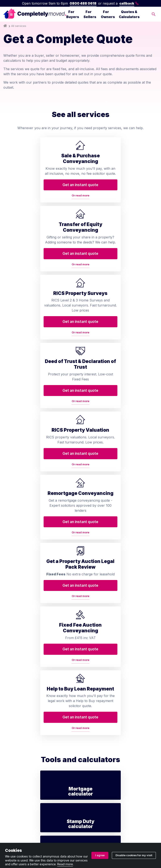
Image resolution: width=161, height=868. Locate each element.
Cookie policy (143, 842)
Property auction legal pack (38, 741)
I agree (100, 855)
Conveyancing (39, 660)
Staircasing (37, 795)
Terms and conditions (20, 842)
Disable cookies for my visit (134, 855)
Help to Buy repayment (38, 770)
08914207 (126, 829)
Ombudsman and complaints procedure (98, 842)
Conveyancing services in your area (77, 726)
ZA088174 (43, 834)
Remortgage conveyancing (39, 725)
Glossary (71, 713)
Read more (65, 864)
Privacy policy (52, 842)
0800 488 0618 (83, 3)
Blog (68, 696)
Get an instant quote (39, 216)
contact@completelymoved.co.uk (131, 716)
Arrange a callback (72, 685)
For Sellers (90, 14)
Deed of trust (39, 696)
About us (71, 666)
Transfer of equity (37, 671)
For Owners (108, 14)
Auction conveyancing (39, 757)
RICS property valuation (35, 709)
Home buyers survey (39, 685)
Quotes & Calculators (129, 14)
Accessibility (74, 748)
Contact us (73, 674)
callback (129, 3)
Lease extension (36, 784)
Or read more (39, 232)
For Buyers (73, 14)
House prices (75, 740)
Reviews (71, 704)
